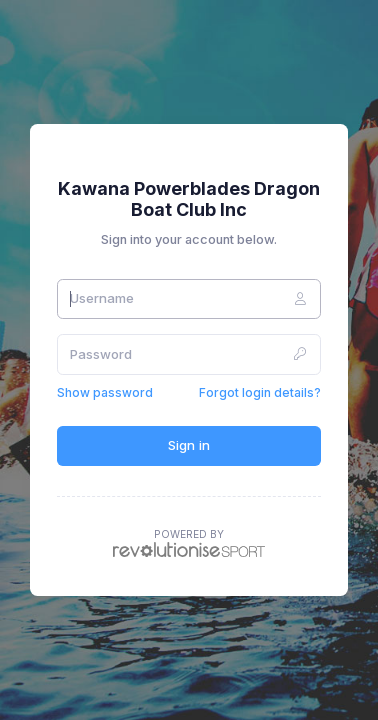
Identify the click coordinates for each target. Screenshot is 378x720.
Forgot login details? (260, 392)
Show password (105, 392)
